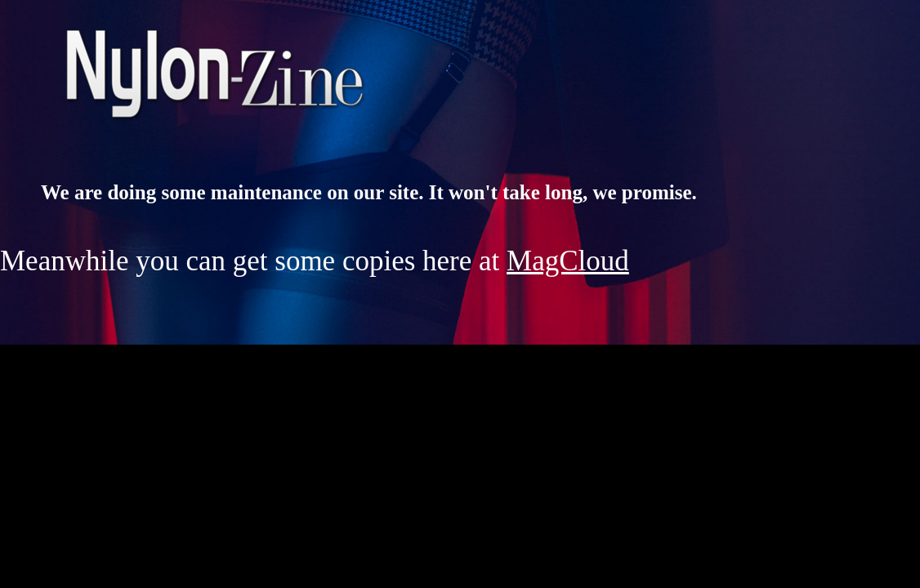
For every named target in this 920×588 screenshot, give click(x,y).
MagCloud (568, 261)
